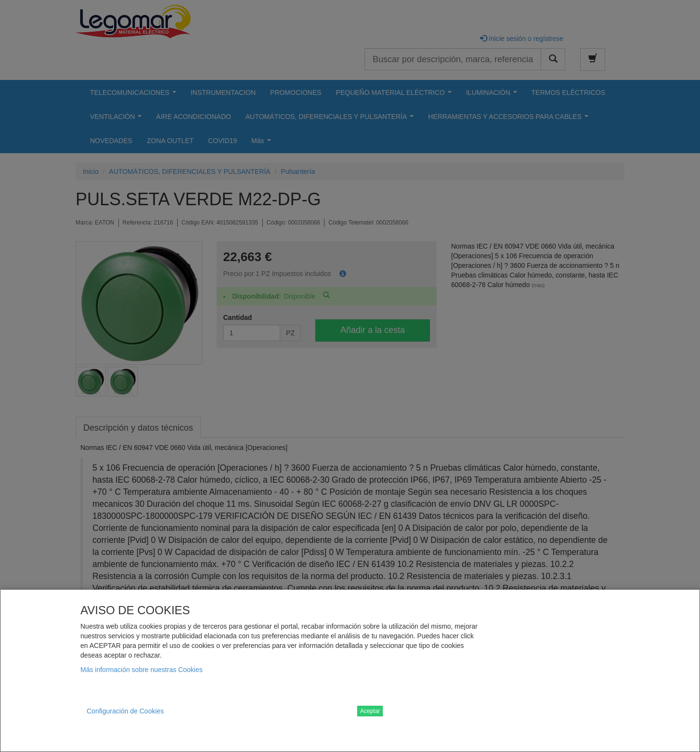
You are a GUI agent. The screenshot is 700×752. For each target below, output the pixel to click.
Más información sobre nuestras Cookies (142, 670)
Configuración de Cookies (125, 711)
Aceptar (370, 711)
